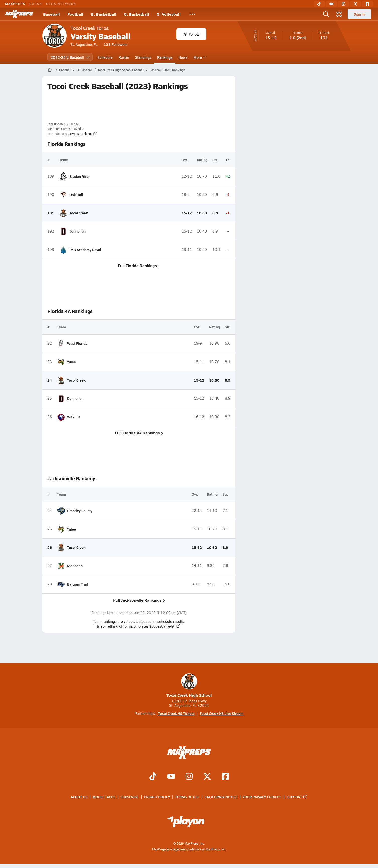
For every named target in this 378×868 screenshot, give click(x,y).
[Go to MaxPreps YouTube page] (171, 777)
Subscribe (130, 797)
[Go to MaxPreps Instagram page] (189, 777)
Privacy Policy (157, 797)
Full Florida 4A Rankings (139, 433)
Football (75, 14)
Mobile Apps (104, 797)
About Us (79, 797)
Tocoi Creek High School (189, 686)
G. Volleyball (169, 14)
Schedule (105, 57)
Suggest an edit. (165, 626)
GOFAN (36, 4)
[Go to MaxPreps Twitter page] (207, 777)
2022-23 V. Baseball (70, 57)
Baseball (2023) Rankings (167, 70)
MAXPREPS (15, 4)
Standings (143, 57)
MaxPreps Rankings (81, 134)
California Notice (221, 797)
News (183, 57)
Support (297, 797)
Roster (124, 57)
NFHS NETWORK (61, 4)
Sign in (359, 14)
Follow (191, 34)
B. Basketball (104, 14)
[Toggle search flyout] (326, 14)
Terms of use (187, 797)
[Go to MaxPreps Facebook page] (225, 777)
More (199, 57)
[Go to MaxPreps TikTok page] (153, 777)
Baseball (51, 14)
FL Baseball (84, 70)
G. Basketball (137, 14)
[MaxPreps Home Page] (50, 70)
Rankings (165, 57)
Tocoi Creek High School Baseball (121, 70)
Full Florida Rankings (139, 266)
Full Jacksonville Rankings (139, 600)
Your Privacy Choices (262, 797)
